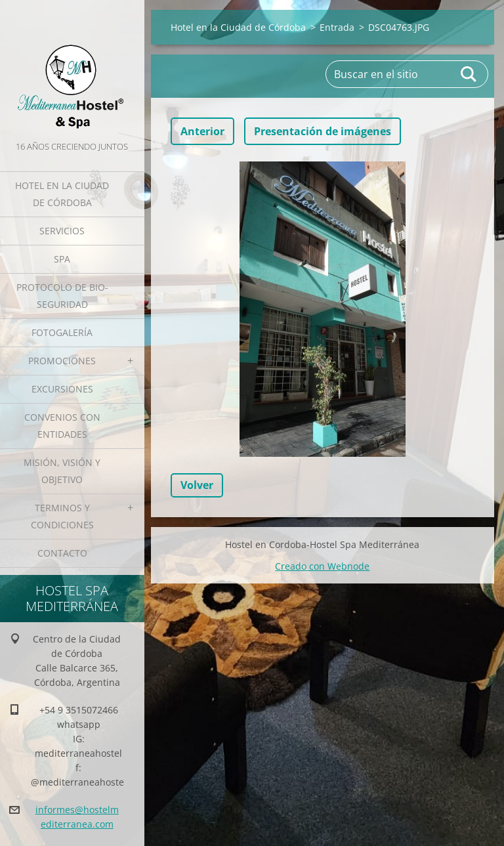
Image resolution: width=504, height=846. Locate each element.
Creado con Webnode (322, 566)
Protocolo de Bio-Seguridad (62, 296)
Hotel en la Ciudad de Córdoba (62, 194)
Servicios (62, 231)
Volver (197, 485)
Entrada (337, 27)
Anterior (202, 131)
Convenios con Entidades (62, 426)
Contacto (62, 553)
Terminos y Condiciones (62, 516)
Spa (62, 259)
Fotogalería (62, 332)
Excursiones (62, 389)
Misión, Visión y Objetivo (62, 471)
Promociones (62, 361)
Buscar (469, 74)
